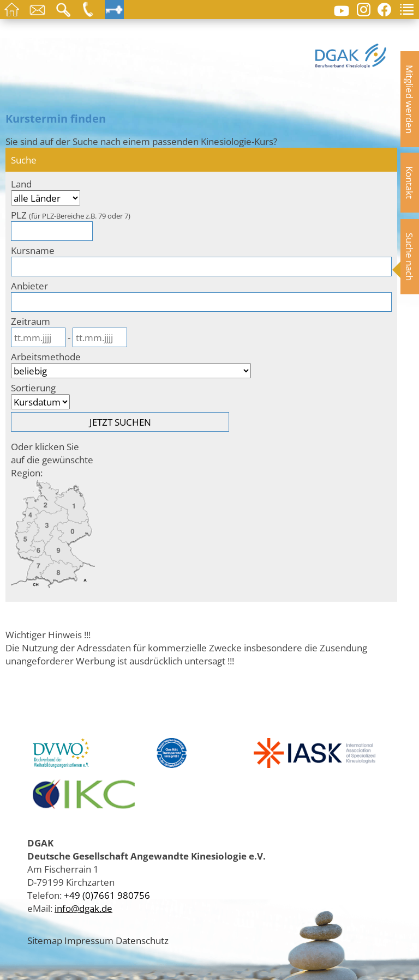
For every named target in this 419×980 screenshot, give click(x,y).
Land (21, 184)
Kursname (33, 250)
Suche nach (410, 257)
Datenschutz (142, 940)
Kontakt (410, 183)
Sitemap (45, 940)
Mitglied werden (410, 99)
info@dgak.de (83, 908)
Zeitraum (31, 321)
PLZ (71, 215)
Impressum (89, 940)
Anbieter (29, 286)
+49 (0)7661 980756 (107, 895)
